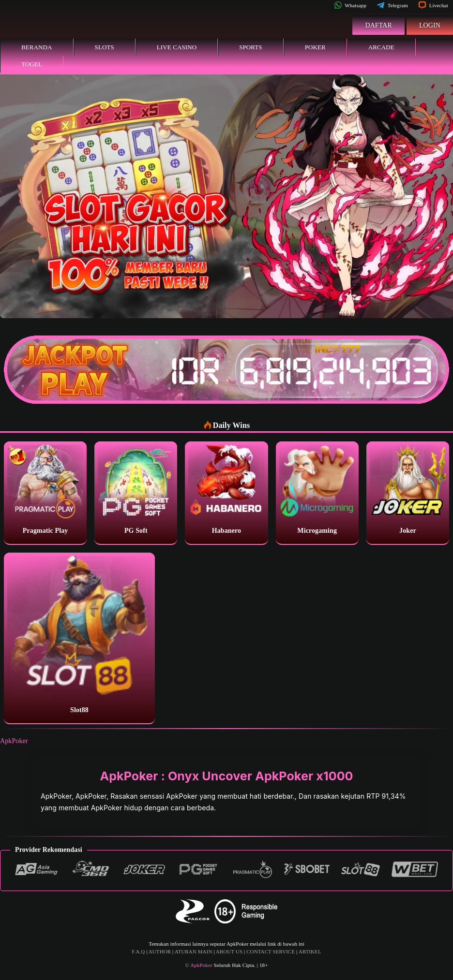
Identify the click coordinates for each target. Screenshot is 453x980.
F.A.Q (138, 951)
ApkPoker (14, 741)
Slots (105, 47)
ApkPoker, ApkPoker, (75, 796)
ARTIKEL (310, 951)
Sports (251, 47)
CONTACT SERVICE (271, 951)
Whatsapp (350, 5)
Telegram (392, 5)
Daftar (378, 25)
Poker (315, 47)
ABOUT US (229, 951)
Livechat (433, 5)
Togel (32, 64)
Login (430, 25)
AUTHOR (160, 951)
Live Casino (177, 47)
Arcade (381, 47)
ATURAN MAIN (194, 951)
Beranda (37, 47)
